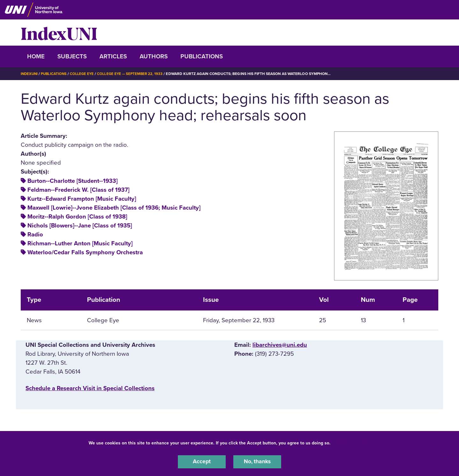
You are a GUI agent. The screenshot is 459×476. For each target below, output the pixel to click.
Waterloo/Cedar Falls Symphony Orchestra (85, 252)
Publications (202, 56)
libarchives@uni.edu (280, 345)
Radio (35, 234)
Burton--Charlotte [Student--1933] (73, 181)
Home (36, 56)
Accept (202, 461)
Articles (113, 56)
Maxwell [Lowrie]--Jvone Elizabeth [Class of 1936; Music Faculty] (114, 208)
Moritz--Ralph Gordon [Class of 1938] (77, 217)
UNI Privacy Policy (352, 442)
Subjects (72, 56)
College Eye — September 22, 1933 (133, 74)
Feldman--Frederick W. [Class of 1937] (78, 190)
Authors (154, 56)
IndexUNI (59, 33)
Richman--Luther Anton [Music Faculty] (80, 243)
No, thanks (257, 461)
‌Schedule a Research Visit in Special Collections (90, 388)
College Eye (84, 74)
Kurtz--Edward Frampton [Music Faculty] (82, 198)
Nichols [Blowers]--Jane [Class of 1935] (80, 226)
